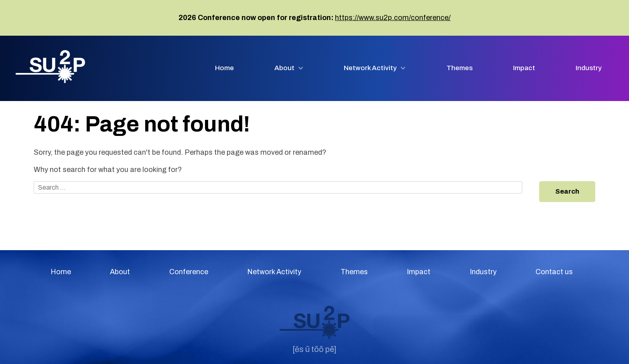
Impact (524, 68)
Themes (460, 68)
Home (224, 68)
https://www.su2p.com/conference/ (393, 18)
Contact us (554, 272)
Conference (189, 272)
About (284, 68)
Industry (589, 68)
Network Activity (370, 68)
